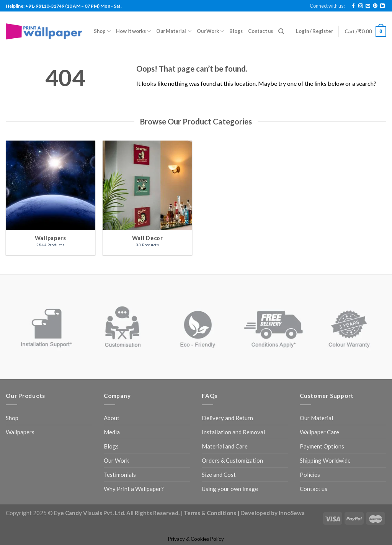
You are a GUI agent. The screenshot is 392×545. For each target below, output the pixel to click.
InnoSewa (292, 513)
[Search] (281, 31)
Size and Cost (219, 475)
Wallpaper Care (319, 432)
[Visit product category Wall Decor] (147, 198)
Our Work (210, 31)
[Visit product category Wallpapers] (51, 198)
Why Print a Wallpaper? (134, 489)
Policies (310, 475)
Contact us (261, 31)
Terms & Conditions (210, 513)
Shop (102, 31)
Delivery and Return (227, 418)
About (112, 418)
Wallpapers (20, 432)
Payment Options (322, 446)
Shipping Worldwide (325, 460)
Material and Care (225, 446)
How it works (133, 31)
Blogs (236, 31)
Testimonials (120, 475)
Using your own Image (230, 489)
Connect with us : (327, 6)
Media (112, 432)
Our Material (174, 31)
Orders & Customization (232, 460)
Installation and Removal (233, 432)
